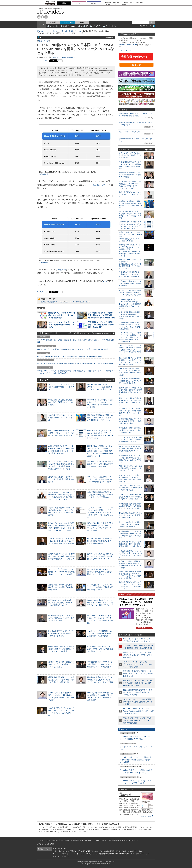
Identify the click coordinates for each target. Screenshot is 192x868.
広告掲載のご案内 (77, 840)
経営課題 (53, 22)
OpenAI (72, 302)
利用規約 (55, 840)
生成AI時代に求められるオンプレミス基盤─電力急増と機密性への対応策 (61, 479)
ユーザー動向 (54, 26)
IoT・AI (132, 2)
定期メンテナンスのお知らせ (129, 132)
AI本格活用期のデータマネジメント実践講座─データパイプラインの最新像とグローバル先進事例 (100, 664)
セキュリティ (97, 26)
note (105, 281)
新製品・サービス (75, 31)
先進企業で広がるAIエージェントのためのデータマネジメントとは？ (61, 418)
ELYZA (43, 302)
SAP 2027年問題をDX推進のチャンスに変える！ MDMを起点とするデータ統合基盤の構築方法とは (61, 541)
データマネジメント (113, 26)
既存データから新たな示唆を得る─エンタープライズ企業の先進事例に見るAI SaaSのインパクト (100, 556)
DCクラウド (79, 3)
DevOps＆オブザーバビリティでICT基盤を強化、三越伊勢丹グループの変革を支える (61, 633)
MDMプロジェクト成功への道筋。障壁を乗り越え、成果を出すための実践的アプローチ (61, 603)
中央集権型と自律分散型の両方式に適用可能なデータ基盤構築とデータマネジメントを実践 (61, 649)
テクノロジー (67, 22)
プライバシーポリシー (100, 840)
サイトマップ (133, 840)
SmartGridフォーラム (135, 851)
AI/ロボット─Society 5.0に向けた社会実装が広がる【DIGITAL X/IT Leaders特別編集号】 (72, 356)
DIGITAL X (131, 854)
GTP (77, 302)
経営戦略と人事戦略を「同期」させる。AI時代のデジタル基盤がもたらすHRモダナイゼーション (100, 418)
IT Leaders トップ (43, 31)
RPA (87, 26)
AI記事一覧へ (109, 38)
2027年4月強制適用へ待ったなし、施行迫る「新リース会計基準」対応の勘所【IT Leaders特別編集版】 (76, 341)
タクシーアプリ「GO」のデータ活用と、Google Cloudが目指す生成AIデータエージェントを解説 (61, 572)
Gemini (88, 302)
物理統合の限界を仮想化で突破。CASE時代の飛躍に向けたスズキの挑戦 (61, 402)
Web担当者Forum (92, 851)
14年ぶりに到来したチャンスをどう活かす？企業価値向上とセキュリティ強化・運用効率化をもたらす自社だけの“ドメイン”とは (130, 264)
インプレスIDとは (127, 50)
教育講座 (123, 4)
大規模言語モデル (53, 302)
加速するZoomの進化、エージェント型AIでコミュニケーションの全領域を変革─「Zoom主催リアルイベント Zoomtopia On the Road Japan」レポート (100, 451)
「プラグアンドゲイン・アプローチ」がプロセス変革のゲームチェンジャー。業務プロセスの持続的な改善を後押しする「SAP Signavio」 (100, 513)
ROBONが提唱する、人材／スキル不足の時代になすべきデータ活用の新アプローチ (61, 618)
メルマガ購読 (65, 840)
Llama (62, 302)
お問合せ (40, 844)
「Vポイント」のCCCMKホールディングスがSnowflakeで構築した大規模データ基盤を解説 (100, 633)
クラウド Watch (121, 851)
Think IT (82, 851)
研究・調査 (140, 2)
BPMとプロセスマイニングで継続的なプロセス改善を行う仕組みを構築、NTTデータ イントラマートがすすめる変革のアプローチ (130, 350)
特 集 (82, 22)
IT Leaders (50, 12)
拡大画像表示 (44, 174)
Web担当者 (108, 2)
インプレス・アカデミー (61, 856)
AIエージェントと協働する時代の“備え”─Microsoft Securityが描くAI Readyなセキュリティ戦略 (100, 479)
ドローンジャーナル (142, 854)
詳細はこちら (146, 816)
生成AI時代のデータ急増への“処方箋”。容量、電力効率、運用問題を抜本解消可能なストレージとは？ (62, 556)
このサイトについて (44, 840)
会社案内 (88, 840)
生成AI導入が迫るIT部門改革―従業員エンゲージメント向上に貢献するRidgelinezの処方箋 (100, 464)
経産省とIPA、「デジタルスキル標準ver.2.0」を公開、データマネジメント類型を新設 (62, 315)
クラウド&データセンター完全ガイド (65, 851)
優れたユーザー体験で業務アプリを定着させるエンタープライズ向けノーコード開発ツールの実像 (61, 433)
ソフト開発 (125, 2)
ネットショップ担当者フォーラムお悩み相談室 (92, 854)
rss (46, 17)
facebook (42, 17)
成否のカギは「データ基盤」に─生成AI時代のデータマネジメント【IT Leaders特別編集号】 (73, 349)
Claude (82, 302)
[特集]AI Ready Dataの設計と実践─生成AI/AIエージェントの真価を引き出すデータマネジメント (136, 602)
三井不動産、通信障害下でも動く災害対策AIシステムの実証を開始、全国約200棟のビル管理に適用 (101, 315)
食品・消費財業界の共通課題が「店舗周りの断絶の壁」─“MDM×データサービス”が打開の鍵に (100, 495)
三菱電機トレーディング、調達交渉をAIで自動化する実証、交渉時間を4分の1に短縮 (101, 325)
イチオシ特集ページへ (144, 628)
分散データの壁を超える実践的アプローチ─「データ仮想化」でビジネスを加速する (61, 664)
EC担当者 (116, 2)
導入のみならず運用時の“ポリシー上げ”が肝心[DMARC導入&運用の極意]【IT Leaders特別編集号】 (75, 364)
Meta (67, 302)
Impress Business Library (128, 45)
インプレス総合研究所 (107, 851)
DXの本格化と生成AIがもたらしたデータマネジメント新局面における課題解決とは (100, 649)
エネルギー (108, 4)
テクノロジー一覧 (57, 31)
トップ (42, 24)
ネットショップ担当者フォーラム (64, 854)
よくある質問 (49, 844)
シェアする (42, 60)
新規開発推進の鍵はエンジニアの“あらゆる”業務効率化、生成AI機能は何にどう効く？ (100, 572)
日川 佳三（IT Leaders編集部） (64, 57)
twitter (39, 17)
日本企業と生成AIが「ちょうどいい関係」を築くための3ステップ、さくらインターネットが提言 (100, 680)
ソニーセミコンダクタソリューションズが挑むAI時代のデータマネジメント (61, 325)
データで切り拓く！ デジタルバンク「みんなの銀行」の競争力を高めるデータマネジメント (100, 587)
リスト (60, 61)
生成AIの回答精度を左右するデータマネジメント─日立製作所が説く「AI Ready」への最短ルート (100, 387)
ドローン (116, 4)
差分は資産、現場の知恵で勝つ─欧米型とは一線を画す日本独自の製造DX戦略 (61, 587)
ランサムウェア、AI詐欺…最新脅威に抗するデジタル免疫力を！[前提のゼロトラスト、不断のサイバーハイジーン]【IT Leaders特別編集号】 (76, 372)
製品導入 (94, 3)
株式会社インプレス (60, 848)
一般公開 (62, 270)
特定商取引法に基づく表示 (118, 840)
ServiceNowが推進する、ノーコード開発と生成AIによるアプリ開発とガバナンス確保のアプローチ (100, 603)
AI (81, 26)
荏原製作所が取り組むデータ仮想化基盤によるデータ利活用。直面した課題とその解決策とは (61, 680)
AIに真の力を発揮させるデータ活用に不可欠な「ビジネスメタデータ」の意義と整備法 (100, 541)
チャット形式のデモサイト (97, 185)
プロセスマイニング (70, 26)
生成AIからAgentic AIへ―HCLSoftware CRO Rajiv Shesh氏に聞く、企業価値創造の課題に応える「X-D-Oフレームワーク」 (130, 304)
